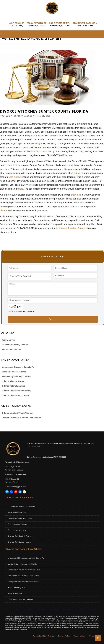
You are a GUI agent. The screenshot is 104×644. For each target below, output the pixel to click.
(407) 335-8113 (17, 24)
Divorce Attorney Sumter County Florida (44, 111)
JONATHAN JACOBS (23, 116)
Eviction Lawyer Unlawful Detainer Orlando (21, 418)
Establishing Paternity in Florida (17, 377)
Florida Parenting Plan (16, 588)
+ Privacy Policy (63, 636)
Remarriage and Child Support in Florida (23, 576)
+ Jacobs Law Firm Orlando (43, 636)
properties (76, 195)
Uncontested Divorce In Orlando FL (18, 367)
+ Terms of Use (79, 636)
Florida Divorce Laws (12, 349)
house (77, 173)
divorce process (39, 151)
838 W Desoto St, (12, 479)
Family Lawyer (9, 340)
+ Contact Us (93, 636)
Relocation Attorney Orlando (15, 345)
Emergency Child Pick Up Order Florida (23, 582)
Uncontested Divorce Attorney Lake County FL (26, 558)
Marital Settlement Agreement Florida (22, 564)
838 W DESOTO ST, (37, 24)
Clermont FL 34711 (13, 482)
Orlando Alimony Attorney (14, 381)
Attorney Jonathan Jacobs (72, 228)
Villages (39, 144)
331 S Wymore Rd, (13, 467)
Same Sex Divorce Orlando (14, 372)
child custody (15, 177)
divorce (4, 210)
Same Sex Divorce (15, 593)
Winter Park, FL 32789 (14, 470)
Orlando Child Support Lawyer (16, 395)
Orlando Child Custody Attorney (16, 391)
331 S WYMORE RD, (60, 24)
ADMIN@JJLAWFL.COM (85, 24)
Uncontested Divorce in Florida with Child (24, 570)
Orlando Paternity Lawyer (14, 386)
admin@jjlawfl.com (19, 487)
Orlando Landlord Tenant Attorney (17, 413)
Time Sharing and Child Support (20, 599)
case (21, 189)
